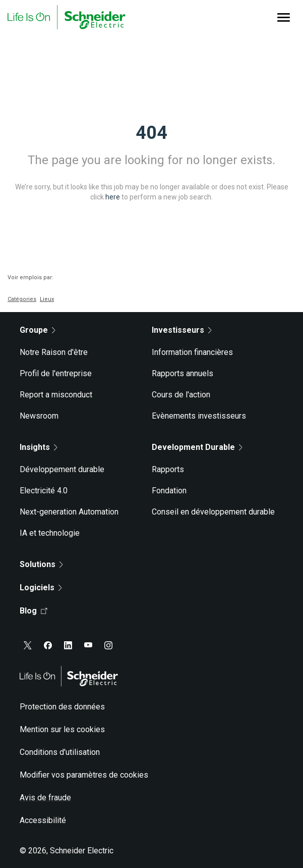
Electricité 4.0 (44, 491)
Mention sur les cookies (62, 729)
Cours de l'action (181, 395)
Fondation (169, 491)
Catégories (22, 299)
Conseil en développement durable (213, 512)
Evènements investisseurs (199, 416)
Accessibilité (43, 820)
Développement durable (62, 469)
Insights (39, 447)
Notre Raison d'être (54, 352)
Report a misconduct (56, 395)
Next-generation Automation (69, 512)
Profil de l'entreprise (56, 373)
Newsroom (39, 416)
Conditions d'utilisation (60, 752)
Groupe (38, 330)
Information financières (192, 352)
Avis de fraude (45, 798)
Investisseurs (182, 330)
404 (151, 133)
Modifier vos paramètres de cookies (84, 775)
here (113, 197)
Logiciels (41, 588)
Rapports (168, 469)
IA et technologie (50, 533)
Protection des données (62, 707)
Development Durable (197, 447)
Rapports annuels (183, 373)
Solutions (41, 564)
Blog (34, 611)
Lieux (47, 299)
